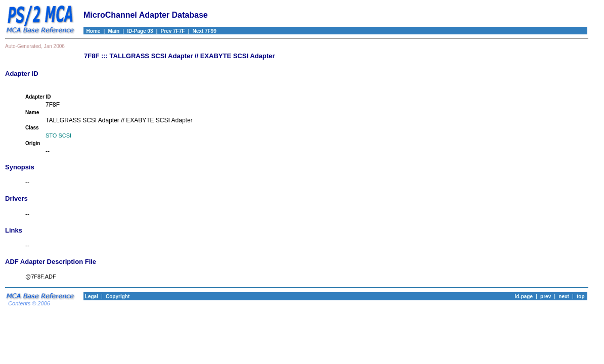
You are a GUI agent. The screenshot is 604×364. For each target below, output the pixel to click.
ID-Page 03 (140, 31)
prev (546, 297)
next (564, 297)
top (581, 297)
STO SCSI (58, 135)
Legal (91, 297)
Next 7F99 (204, 31)
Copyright (118, 297)
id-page (524, 297)
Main (114, 31)
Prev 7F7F (173, 31)
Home (92, 31)
